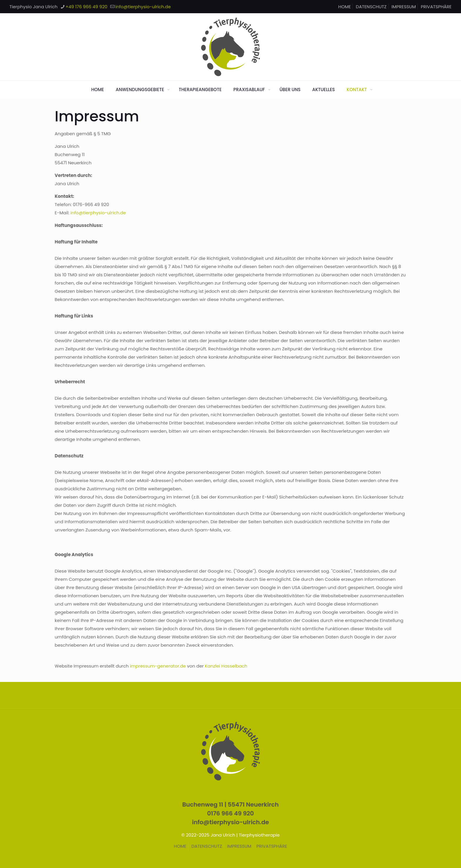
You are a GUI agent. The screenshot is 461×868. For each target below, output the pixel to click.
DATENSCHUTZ (371, 7)
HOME (345, 7)
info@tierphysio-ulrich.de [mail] (143, 7)
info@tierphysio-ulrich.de (98, 213)
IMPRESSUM (404, 7)
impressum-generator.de (158, 666)
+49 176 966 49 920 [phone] (87, 7)
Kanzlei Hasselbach (226, 666)
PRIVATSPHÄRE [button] (436, 7)
